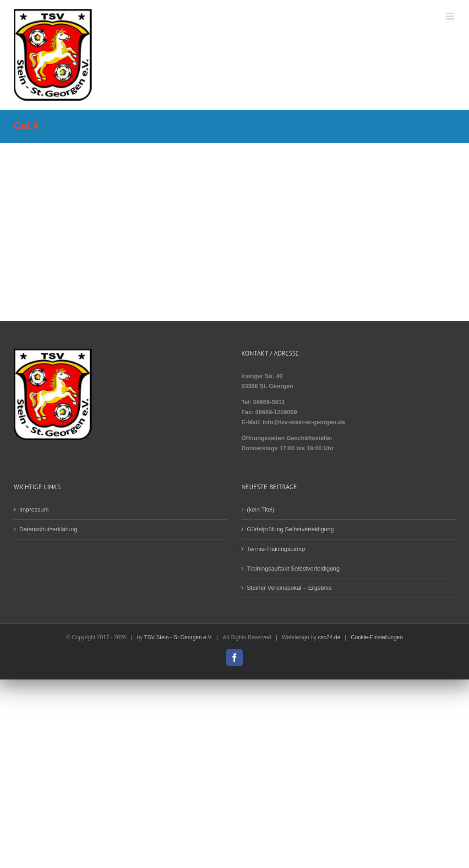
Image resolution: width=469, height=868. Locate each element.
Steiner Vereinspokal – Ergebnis (289, 588)
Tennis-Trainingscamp (276, 549)
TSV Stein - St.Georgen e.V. (178, 637)
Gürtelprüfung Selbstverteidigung (290, 529)
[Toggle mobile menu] (450, 16)
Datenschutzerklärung (48, 529)
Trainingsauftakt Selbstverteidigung (293, 569)
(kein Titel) (261, 509)
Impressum (34, 509)
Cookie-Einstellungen (377, 637)
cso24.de (329, 637)
